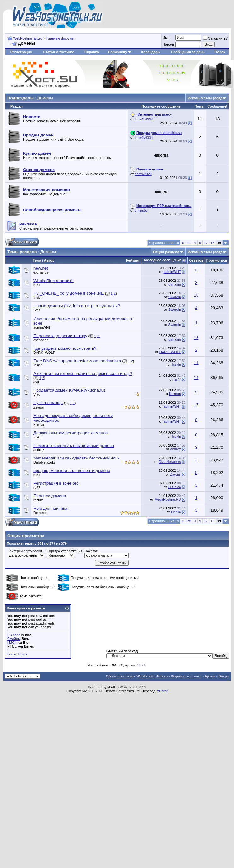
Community (120, 52)
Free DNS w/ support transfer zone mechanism (77, 361)
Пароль (168, 44)
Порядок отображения (64, 551)
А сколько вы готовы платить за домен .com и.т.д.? (83, 373)
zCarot (163, 691)
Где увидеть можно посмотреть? (65, 348)
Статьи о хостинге (58, 52)
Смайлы (14, 639)
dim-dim (175, 284)
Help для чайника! (51, 508)
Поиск (220, 52)
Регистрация (21, 52)
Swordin (175, 297)
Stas (37, 310)
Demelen (40, 513)
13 (196, 338)
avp (36, 382)
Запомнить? (215, 38)
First (187, 243)
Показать (92, 551)
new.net (41, 268)
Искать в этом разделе (207, 98)
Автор (49, 260)
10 (196, 295)
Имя (166, 38)
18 (213, 243)
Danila (176, 512)
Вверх (224, 676)
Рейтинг (133, 260)
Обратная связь (120, 676)
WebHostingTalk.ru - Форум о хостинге (169, 676)
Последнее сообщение (162, 260)
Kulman (175, 394)
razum (38, 500)
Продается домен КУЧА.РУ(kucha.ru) (69, 390)
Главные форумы (60, 38)
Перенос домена (50, 496)
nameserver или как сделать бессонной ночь (77, 458)
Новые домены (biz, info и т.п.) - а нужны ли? (77, 306)
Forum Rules (17, 654)
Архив (210, 676)
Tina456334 (144, 119)
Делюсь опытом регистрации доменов (71, 433)
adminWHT (172, 272)
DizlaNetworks (44, 462)
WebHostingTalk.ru (28, 38)
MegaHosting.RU (168, 499)
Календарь (150, 52)
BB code (14, 635)
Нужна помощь (48, 403)
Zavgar (39, 407)
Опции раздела (166, 252)
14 (196, 378)
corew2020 (143, 174)
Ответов (196, 260)
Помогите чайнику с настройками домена (74, 445)
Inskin (38, 298)
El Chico (174, 487)
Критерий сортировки (25, 551)
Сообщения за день (188, 52)
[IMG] (11, 643)
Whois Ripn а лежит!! (54, 281)
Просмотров (217, 260)
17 (206, 243)
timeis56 (141, 210)
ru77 (37, 285)
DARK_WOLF (44, 353)
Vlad (37, 394)
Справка (92, 52)
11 (196, 363)
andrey (39, 450)
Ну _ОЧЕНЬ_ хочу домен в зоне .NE (68, 293)
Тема (37, 260)
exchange (41, 272)
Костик (39, 425)
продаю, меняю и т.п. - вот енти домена (72, 471)
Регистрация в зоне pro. (57, 483)
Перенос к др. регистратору (60, 336)
